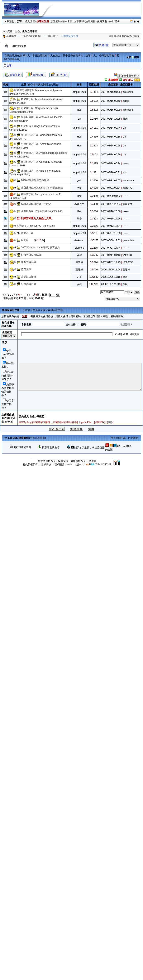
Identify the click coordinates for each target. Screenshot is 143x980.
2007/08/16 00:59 (111, 101)
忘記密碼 (56, 21)
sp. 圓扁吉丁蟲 (25, 233)
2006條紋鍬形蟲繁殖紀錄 (35, 180)
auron (70, 465)
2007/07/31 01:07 (111, 181)
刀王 (79, 277)
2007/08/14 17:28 (111, 119)
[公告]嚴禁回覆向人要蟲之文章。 (35, 218)
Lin (79, 119)
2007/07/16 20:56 (111, 211)
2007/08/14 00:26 (111, 155)
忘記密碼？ (126, 325)
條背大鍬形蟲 (29, 262)
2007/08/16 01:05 (111, 92)
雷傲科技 (46, 465)
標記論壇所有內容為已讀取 (124, 36)
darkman (79, 240)
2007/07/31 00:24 (111, 188)
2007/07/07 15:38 (111, 233)
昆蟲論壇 (11, 36)
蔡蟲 (125, 277)
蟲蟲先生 (79, 204)
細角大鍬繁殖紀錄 (31, 255)
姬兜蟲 (25, 240)
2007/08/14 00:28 (111, 146)
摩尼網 (92, 461)
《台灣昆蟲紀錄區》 (31, 36)
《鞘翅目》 (53, 36)
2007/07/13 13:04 (111, 226)
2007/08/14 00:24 (111, 164)
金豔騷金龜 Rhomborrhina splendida (42, 211)
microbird (128, 92)
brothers (79, 248)
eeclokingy (128, 181)
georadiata (128, 240)
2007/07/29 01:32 (111, 196)
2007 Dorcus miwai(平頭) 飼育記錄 (40, 248)
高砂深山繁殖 (29, 277)
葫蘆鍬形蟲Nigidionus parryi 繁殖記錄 (42, 188)
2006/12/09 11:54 (111, 270)
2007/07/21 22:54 (111, 204)
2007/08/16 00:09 (111, 110)
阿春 (79, 219)
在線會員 (67, 21)
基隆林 (79, 262)
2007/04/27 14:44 (111, 248)
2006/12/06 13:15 (111, 277)
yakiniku (127, 255)
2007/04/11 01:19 (111, 255)
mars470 (127, 188)
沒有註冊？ (72, 325)
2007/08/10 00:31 (111, 172)
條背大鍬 (26, 269)
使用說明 (102, 21)
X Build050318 (98, 465)
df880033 (128, 262)
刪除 (110, 422)
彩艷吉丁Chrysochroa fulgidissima (36, 226)
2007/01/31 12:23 (111, 262)
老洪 (79, 188)
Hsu (79, 110)
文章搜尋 (79, 21)
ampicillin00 (79, 92)
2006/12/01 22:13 (111, 284)
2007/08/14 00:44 (111, 128)
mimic (126, 101)
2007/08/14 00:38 (111, 137)
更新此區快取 (38, 438)
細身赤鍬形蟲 (29, 284)
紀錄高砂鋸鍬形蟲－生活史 (36, 204)
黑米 (125, 119)
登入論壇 (30, 21)
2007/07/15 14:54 (111, 219)
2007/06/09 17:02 (111, 240)
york (79, 181)
